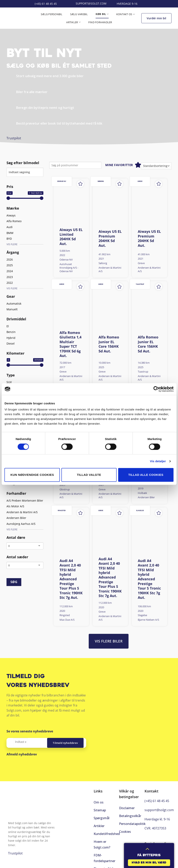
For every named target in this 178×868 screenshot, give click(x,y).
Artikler (73, 22)
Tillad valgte (89, 475)
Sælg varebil (79, 14)
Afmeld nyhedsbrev (22, 754)
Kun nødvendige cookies (32, 475)
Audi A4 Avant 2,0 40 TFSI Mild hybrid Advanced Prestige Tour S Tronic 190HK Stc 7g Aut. (149, 579)
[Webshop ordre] (156, 166)
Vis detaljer (158, 461)
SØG (14, 582)
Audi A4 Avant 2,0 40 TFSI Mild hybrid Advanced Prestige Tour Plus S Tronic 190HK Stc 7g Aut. (71, 579)
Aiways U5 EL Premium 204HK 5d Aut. (110, 238)
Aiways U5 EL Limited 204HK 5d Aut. (71, 237)
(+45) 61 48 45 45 (157, 801)
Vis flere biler (109, 641)
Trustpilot (14, 138)
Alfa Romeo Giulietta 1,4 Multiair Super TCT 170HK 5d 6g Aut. (70, 344)
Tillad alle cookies (146, 475)
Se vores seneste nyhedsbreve (30, 731)
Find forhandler (100, 22)
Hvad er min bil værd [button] (149, 863)
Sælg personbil (52, 14)
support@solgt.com (159, 810)
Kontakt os (126, 14)
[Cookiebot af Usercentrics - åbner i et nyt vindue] (156, 389)
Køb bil (102, 14)
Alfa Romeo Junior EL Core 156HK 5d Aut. (109, 344)
